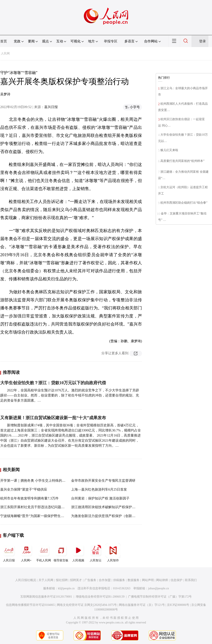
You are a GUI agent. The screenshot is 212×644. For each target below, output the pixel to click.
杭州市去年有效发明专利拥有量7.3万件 (29, 498)
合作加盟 (105, 580)
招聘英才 (76, 580)
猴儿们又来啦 (169, 150)
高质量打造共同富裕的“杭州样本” (182, 161)
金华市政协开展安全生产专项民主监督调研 (103, 481)
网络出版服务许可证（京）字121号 (142, 605)
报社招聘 (62, 580)
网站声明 (148, 580)
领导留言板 (61, 552)
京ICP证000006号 (178, 605)
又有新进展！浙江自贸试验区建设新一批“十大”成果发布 (53, 418)
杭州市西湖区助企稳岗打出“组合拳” (184, 203)
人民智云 (96, 552)
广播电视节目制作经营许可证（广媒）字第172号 (160, 597)
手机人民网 (44, 552)
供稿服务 (119, 580)
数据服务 (134, 580)
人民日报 (9, 552)
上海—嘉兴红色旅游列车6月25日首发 (99, 489)
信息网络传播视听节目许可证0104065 (30, 605)
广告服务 (90, 580)
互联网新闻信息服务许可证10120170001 (46, 597)
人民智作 (113, 552)
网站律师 (162, 580)
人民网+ (26, 552)
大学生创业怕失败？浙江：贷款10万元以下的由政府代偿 (53, 383)
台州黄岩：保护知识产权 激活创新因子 (100, 498)
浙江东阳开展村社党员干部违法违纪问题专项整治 (37, 507)
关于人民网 (46, 580)
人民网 (5, 54)
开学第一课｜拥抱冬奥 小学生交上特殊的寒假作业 (38, 481)
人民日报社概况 (26, 580)
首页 (4, 41)
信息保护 (176, 580)
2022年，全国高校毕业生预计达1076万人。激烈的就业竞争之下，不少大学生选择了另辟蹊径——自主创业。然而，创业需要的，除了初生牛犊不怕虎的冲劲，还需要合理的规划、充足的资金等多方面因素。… (70, 395)
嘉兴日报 (51, 107)
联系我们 (191, 580)
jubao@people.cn (158, 588)
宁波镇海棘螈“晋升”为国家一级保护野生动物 (34, 516)
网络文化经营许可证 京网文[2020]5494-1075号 (87, 605)
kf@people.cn (66, 588)
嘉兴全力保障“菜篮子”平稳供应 (24, 489)
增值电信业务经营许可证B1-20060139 (100, 597)
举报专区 (111, 41)
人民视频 (78, 552)
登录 (202, 41)
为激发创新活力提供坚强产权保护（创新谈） (105, 516)
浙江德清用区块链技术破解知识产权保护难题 (105, 507)
